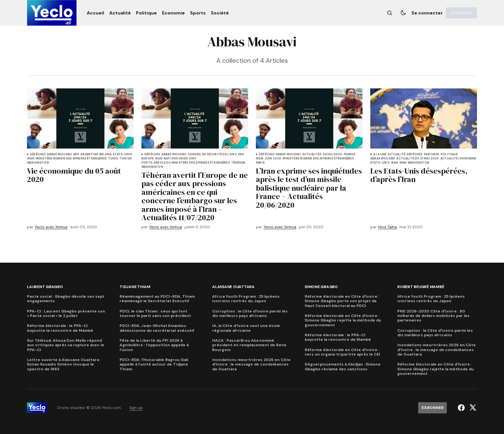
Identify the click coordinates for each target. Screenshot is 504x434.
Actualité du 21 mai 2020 (418, 159)
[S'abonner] (461, 13)
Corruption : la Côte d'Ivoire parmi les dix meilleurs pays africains (250, 314)
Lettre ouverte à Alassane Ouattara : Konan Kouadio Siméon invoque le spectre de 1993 (64, 364)
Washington (38, 163)
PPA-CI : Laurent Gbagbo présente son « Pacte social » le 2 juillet (66, 314)
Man (403, 163)
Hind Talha (387, 227)
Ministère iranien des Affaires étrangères (71, 159)
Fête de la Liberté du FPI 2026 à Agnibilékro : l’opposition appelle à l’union (154, 345)
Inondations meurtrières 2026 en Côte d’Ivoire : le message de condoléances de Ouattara (251, 364)
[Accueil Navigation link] (97, 13)
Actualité (396, 154)
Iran (31, 159)
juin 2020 (273, 159)
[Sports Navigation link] (198, 13)
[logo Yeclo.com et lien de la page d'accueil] (52, 13)
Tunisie (126, 159)
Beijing (105, 154)
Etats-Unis (122, 154)
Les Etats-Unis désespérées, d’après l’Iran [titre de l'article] (419, 175)
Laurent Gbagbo (45, 287)
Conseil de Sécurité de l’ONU (212, 154)
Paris (260, 163)
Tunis (113, 159)
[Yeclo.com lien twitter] (472, 408)
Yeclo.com (111, 408)
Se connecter (427, 13)
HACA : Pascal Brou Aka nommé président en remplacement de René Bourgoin (249, 345)
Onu (193, 159)
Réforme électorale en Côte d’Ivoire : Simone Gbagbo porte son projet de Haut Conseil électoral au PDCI (342, 301)
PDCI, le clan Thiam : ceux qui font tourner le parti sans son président (155, 314)
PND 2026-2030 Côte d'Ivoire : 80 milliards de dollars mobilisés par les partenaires (433, 316)
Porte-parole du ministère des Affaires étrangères (186, 163)
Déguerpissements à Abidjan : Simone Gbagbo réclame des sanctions (343, 367)
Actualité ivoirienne (458, 159)
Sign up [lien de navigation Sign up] (136, 408)
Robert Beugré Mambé (421, 287)
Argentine (89, 154)
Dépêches (38, 154)
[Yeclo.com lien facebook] (462, 408)
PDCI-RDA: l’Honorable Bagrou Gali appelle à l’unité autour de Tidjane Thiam (154, 364)
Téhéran (238, 163)
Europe (148, 159)
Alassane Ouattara (233, 287)
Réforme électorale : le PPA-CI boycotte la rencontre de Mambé (60, 328)
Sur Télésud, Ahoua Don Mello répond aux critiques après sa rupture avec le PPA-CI (66, 345)
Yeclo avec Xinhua (51, 227)
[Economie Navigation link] (173, 13)
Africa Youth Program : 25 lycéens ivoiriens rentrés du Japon (246, 299)
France (350, 154)
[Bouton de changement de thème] (403, 13)
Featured (432, 154)
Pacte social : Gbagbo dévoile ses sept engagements (66, 299)
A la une (380, 154)
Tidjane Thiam (135, 287)
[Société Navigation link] (219, 13)
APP (76, 154)
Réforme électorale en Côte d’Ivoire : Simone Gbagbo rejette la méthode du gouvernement (343, 320)
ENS (241, 154)
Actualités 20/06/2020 (322, 154)
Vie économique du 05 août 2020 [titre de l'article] (74, 175)
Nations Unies (176, 159)
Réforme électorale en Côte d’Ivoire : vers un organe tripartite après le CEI (342, 352)
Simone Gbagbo (321, 287)
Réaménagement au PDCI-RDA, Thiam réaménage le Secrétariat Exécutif (157, 299)
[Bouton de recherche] (390, 13)
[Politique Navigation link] (146, 13)
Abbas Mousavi (59, 154)
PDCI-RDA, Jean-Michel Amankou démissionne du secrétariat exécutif (157, 328)
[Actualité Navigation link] (120, 13)
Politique (449, 154)
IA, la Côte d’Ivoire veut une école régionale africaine (246, 328)
